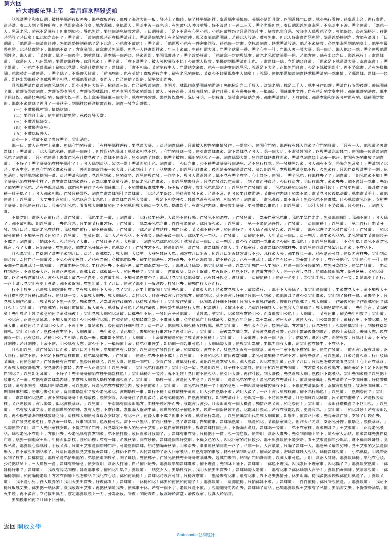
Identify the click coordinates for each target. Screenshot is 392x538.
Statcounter (188, 535)
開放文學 (29, 526)
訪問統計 (207, 535)
